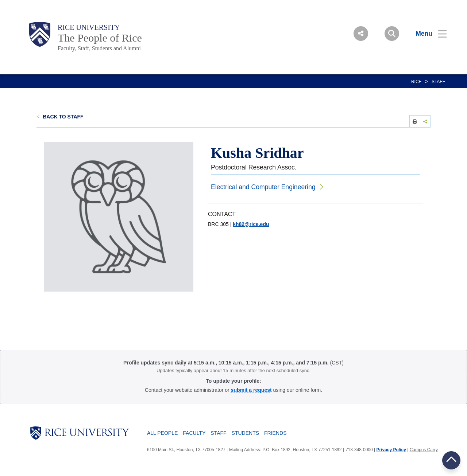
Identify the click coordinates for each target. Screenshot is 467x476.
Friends (275, 433)
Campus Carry (424, 450)
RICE (416, 82)
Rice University (89, 27)
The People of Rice (100, 38)
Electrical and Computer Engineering (263, 187)
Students (245, 433)
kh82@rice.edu (251, 224)
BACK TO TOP (451, 460)
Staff (438, 82)
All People (162, 433)
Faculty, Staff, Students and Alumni (99, 48)
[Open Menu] (427, 34)
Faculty (194, 433)
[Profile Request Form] (251, 390)
